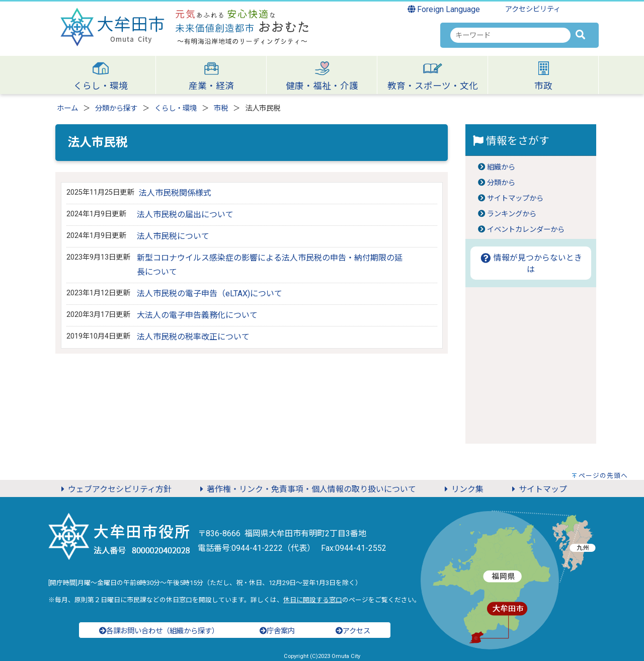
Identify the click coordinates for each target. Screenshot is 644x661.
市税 (221, 108)
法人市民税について (173, 236)
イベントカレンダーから (526, 230)
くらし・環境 (176, 108)
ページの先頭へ (603, 476)
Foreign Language (444, 9)
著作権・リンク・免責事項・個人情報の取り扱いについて (306, 489)
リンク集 (462, 489)
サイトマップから (515, 198)
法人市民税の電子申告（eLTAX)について (210, 294)
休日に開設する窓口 (313, 600)
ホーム (67, 108)
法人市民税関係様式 (175, 193)
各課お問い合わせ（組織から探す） (159, 631)
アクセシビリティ (533, 9)
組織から (501, 167)
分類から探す (116, 108)
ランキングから (512, 214)
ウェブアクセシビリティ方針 (115, 489)
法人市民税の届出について (185, 215)
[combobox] (510, 35)
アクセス (353, 631)
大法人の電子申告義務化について (197, 315)
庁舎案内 (277, 631)
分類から (501, 183)
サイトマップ (538, 489)
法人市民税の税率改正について (193, 337)
